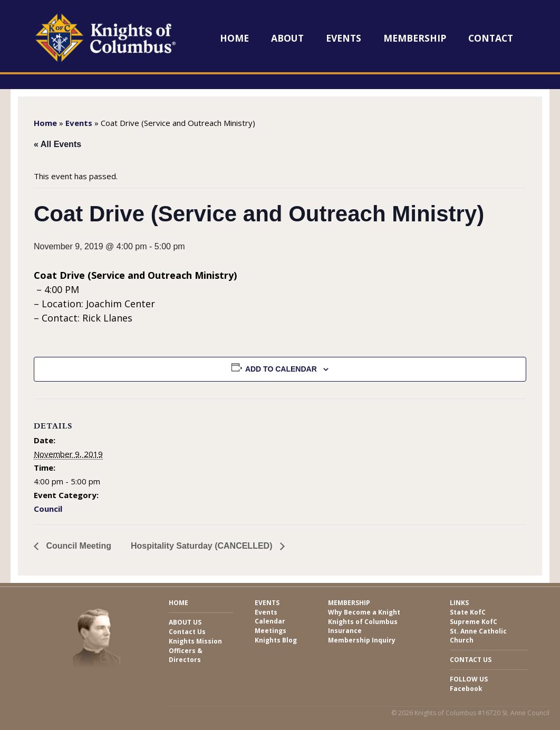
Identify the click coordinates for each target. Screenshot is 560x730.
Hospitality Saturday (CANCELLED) (203, 546)
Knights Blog (276, 640)
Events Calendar (270, 617)
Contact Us (187, 632)
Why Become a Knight (364, 612)
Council (48, 509)
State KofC (468, 612)
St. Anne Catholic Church (478, 636)
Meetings (271, 631)
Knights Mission (195, 641)
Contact (491, 38)
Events (344, 38)
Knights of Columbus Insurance (363, 626)
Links (459, 603)
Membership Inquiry (362, 640)
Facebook (466, 689)
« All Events (57, 144)
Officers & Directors (186, 655)
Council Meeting (78, 546)
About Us (185, 622)
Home (234, 38)
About (287, 38)
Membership (415, 38)
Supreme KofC (474, 622)
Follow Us (469, 679)
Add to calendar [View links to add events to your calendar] (281, 369)
